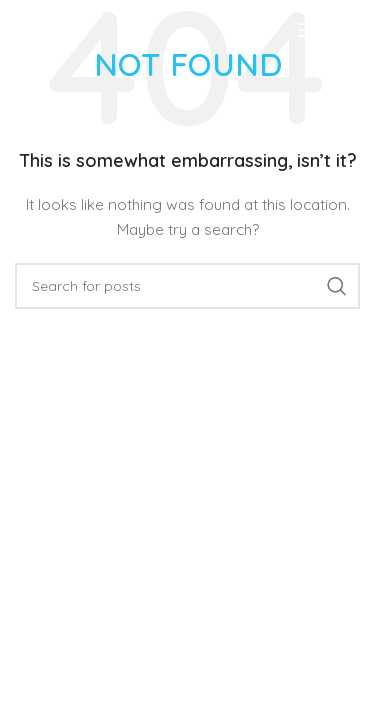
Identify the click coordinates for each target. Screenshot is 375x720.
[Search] (187, 286)
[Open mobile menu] (328, 30)
